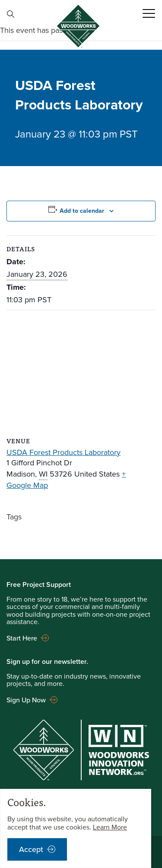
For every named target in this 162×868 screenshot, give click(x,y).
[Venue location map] (81, 373)
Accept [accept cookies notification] (31, 849)
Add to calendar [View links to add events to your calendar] (82, 211)
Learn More (110, 827)
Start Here (22, 638)
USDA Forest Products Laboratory (64, 452)
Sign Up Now (26, 700)
